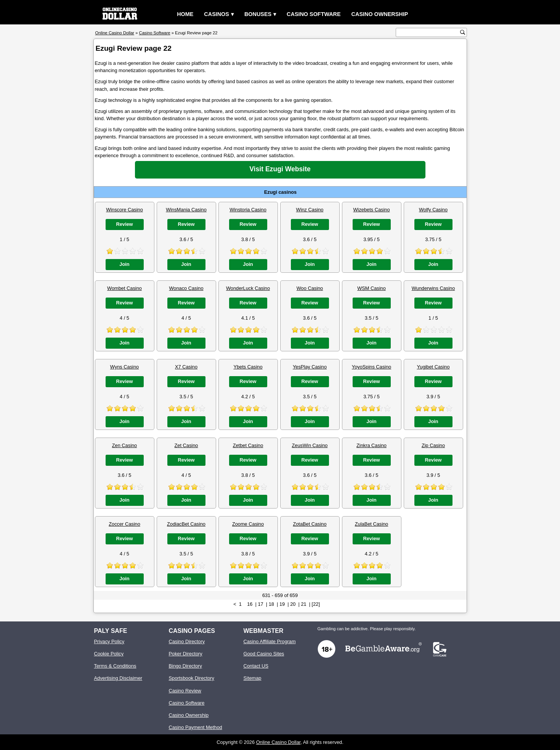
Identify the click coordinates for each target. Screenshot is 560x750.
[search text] (429, 33)
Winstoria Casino (248, 210)
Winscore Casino (124, 210)
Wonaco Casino (186, 288)
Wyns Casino (124, 367)
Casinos (217, 14)
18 (271, 604)
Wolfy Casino (433, 210)
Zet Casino (186, 445)
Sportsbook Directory (192, 678)
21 (303, 604)
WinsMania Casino (186, 210)
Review (124, 224)
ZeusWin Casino (310, 445)
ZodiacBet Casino (186, 524)
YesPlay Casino (310, 367)
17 (260, 604)
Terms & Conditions (115, 666)
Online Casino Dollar (278, 742)
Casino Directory (187, 641)
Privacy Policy (109, 641)
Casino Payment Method (196, 727)
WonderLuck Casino (248, 288)
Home (185, 14)
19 (282, 604)
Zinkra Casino (371, 445)
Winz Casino (310, 210)
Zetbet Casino (248, 445)
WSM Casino (371, 288)
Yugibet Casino (433, 367)
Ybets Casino (248, 367)
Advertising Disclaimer (118, 678)
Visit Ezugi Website (280, 169)
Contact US (256, 666)
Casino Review (185, 691)
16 (250, 604)
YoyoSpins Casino (371, 367)
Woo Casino (310, 288)
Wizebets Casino (371, 210)
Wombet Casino (124, 288)
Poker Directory (186, 654)
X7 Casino (186, 367)
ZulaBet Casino (372, 524)
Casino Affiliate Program (270, 641)
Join (124, 264)
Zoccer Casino (124, 524)
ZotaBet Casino (310, 524)
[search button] (463, 32)
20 (293, 604)
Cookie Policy (109, 654)
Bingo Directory (185, 666)
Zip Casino (433, 445)
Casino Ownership (380, 14)
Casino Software (314, 14)
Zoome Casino (248, 524)
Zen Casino (124, 445)
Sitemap (253, 678)
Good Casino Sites (264, 654)
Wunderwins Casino (433, 288)
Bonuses (258, 14)
